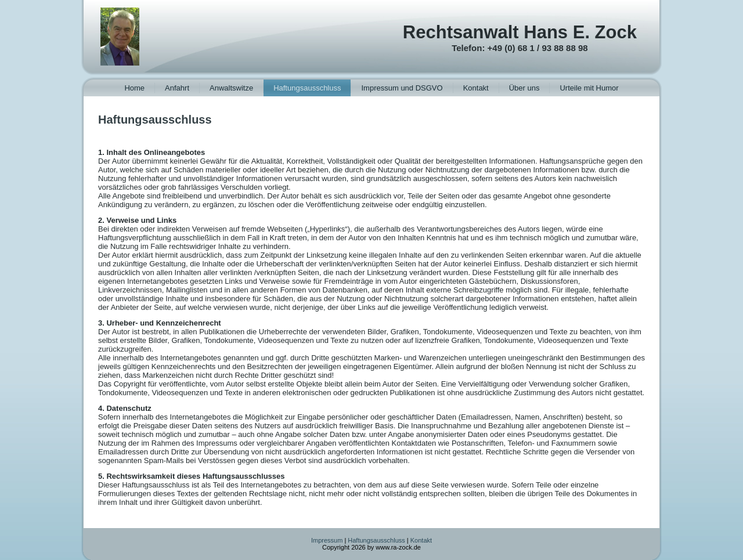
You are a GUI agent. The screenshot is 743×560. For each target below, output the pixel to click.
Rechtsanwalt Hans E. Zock (520, 32)
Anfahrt (177, 88)
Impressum (327, 540)
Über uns (524, 88)
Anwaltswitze (231, 88)
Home (134, 88)
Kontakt (476, 88)
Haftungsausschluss (307, 88)
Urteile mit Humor (589, 88)
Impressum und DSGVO (402, 88)
